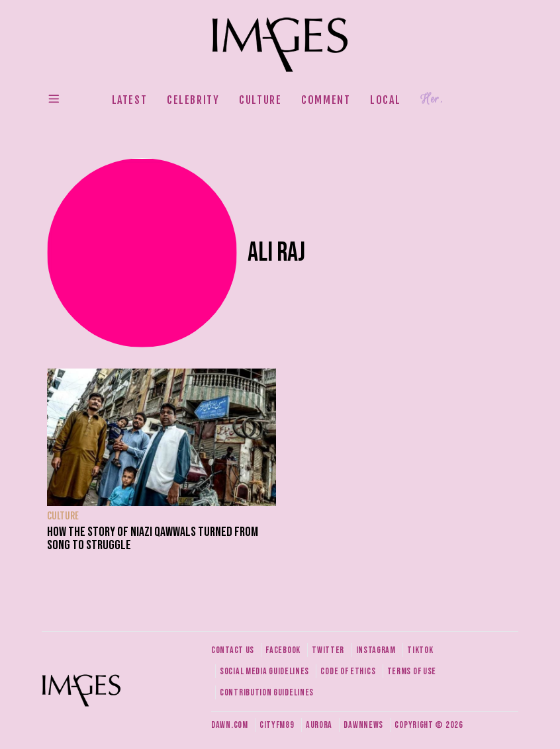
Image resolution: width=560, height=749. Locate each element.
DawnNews (363, 725)
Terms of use (412, 671)
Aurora (319, 725)
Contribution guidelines (267, 692)
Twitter (328, 650)
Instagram (376, 650)
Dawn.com (230, 725)
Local (385, 100)
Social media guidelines (264, 671)
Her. (432, 99)
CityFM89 (277, 725)
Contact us (233, 650)
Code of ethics (348, 671)
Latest (130, 100)
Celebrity (193, 100)
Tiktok (420, 650)
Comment (326, 100)
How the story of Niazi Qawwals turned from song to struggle (153, 539)
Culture (260, 100)
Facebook (283, 650)
